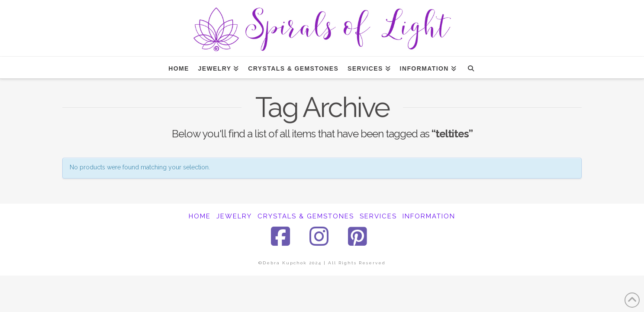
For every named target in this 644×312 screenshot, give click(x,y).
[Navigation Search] (471, 68)
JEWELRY (234, 216)
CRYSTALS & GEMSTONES (306, 216)
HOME (200, 216)
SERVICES (378, 216)
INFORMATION (429, 216)
